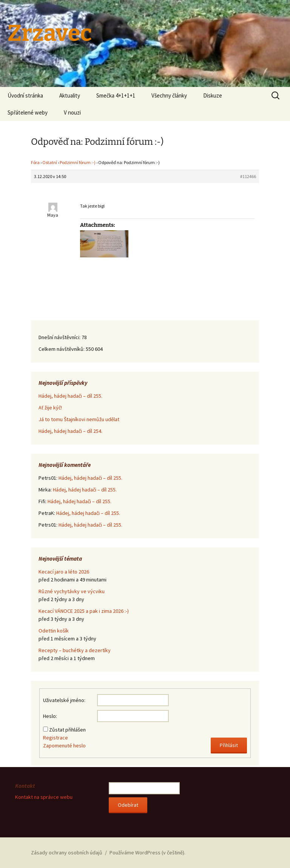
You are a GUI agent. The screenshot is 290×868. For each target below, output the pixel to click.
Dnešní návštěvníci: (60, 337)
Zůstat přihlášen (67, 730)
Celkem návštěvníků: (62, 349)
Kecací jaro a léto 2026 (64, 572)
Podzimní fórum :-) (78, 162)
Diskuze (213, 95)
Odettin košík (54, 631)
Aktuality (70, 95)
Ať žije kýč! (50, 408)
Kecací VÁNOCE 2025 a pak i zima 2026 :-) (84, 611)
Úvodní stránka (25, 95)
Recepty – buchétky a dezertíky (75, 650)
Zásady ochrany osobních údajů (67, 852)
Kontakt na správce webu (44, 797)
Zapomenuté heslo (64, 746)
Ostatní (50, 162)
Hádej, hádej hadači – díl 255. (70, 396)
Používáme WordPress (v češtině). (147, 852)
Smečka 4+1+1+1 (116, 95)
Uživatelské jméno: (64, 700)
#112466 (248, 176)
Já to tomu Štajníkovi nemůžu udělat (79, 419)
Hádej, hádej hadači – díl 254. (70, 431)
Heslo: (50, 716)
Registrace (56, 738)
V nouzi (72, 112)
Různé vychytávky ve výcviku (72, 591)
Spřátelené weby (28, 112)
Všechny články (169, 95)
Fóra (35, 162)
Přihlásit (229, 745)
